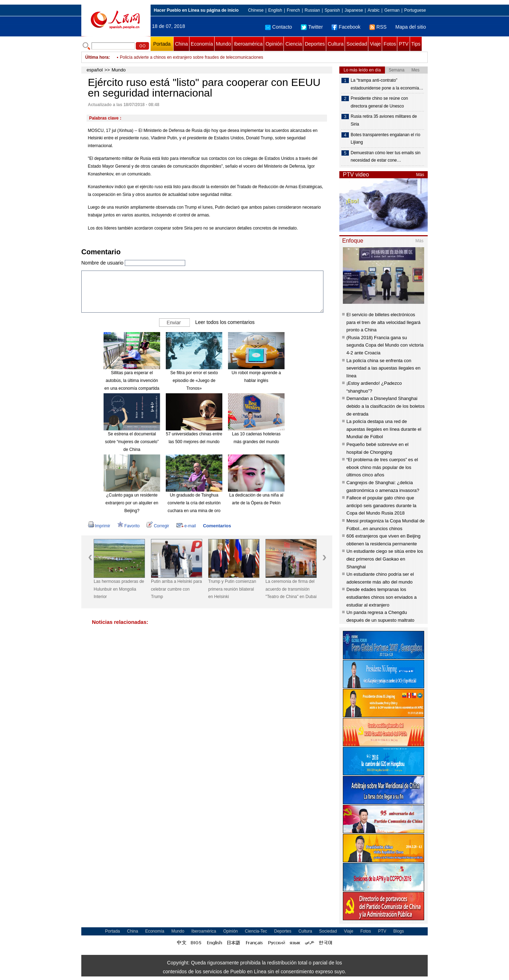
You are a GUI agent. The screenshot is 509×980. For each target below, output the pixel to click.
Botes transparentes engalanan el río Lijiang (385, 139)
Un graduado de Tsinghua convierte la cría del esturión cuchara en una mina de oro (194, 503)
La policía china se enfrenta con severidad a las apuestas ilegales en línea (384, 368)
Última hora (97, 57)
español (95, 70)
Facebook (346, 27)
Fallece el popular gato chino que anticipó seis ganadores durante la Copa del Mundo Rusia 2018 (381, 505)
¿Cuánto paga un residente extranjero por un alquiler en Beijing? (132, 503)
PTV (403, 44)
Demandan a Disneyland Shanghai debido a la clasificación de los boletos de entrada (385, 406)
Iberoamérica (248, 44)
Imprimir (99, 526)
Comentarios (217, 526)
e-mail (186, 526)
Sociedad (357, 44)
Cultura (336, 44)
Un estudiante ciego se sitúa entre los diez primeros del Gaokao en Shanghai (385, 559)
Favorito (128, 526)
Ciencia (294, 44)
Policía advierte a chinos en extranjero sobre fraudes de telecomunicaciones (192, 57)
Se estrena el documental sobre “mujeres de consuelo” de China (132, 442)
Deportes (315, 44)
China (182, 44)
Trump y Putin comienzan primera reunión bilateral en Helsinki (232, 589)
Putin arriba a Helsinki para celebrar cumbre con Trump (176, 589)
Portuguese (415, 10)
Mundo (224, 44)
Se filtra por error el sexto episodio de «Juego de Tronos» (194, 380)
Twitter (312, 27)
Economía (202, 44)
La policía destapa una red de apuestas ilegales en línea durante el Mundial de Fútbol (384, 429)
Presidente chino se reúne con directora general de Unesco (379, 102)
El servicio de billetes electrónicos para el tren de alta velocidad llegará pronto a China (384, 322)
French (293, 10)
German (392, 10)
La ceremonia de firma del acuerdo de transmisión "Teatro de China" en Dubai (291, 589)
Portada (162, 44)
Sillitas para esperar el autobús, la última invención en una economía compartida (132, 380)
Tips (416, 44)
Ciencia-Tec (256, 931)
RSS (378, 27)
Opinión (274, 44)
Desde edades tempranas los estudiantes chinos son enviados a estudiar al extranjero (382, 597)
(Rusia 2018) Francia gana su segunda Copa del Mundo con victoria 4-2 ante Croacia (385, 345)
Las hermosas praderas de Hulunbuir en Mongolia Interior (119, 589)
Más (420, 175)
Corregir (158, 526)
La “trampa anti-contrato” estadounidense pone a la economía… (387, 84)
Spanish (332, 10)
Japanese (354, 10)
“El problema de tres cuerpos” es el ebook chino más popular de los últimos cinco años (382, 467)
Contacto (279, 27)
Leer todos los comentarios (225, 322)
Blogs (399, 931)
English (275, 10)
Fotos (390, 44)
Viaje (375, 44)
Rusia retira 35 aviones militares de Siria (384, 120)
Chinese (256, 10)
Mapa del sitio (411, 27)
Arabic (374, 10)
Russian (312, 10)
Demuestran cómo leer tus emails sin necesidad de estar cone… (385, 157)
